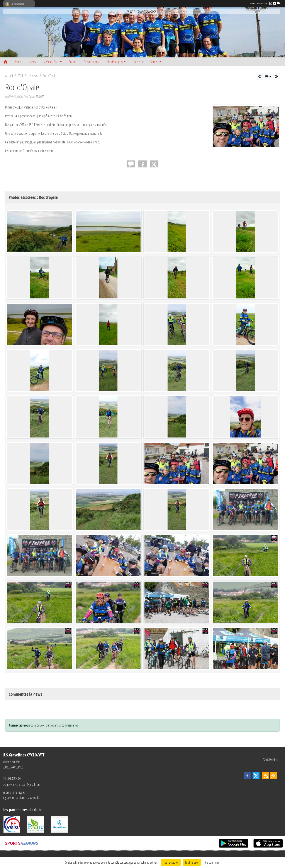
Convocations (91, 62)
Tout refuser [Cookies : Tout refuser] (192, 862)
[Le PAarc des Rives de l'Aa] (36, 824)
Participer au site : (265, 3)
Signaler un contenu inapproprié (21, 797)
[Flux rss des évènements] (273, 775)
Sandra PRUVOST (36, 97)
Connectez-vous (19, 725)
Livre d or (138, 62)
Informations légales (14, 792)
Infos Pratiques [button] (114, 62)
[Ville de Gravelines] (59, 824)
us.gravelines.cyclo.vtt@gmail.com (21, 784)
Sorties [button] (154, 62)
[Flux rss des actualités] (266, 775)
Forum (73, 62)
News (33, 62)
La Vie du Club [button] (51, 62)
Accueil (18, 62)
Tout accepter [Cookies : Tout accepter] (171, 862)
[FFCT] (12, 824)
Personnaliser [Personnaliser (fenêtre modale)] (213, 862)
